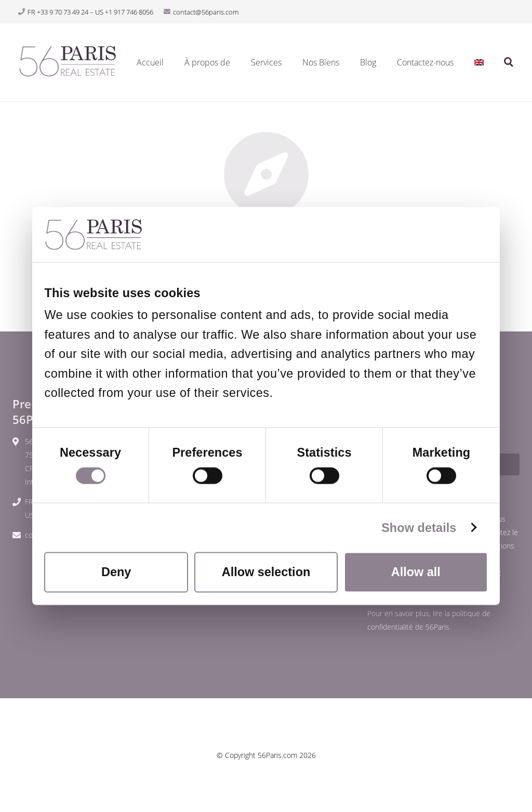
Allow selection (266, 572)
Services (266, 62)
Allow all (416, 572)
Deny (116, 572)
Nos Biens (321, 62)
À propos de (207, 62)
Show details (419, 527)
